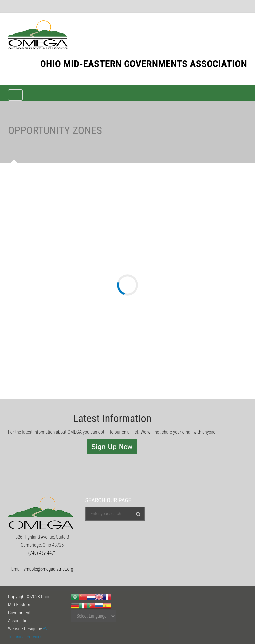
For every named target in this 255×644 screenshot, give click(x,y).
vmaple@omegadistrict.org (48, 569)
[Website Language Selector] (93, 616)
